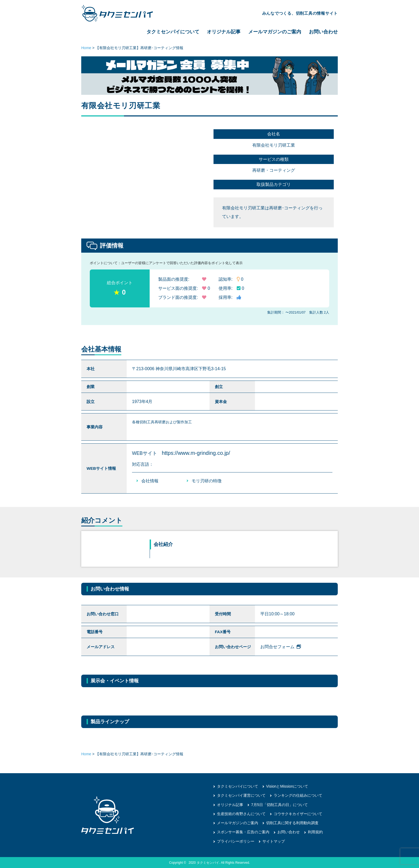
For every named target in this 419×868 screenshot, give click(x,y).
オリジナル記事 (224, 32)
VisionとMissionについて (287, 786)
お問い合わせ (323, 32)
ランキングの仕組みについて (298, 795)
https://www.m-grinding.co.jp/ (196, 453)
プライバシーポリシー (236, 841)
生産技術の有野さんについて (241, 814)
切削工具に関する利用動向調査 (292, 823)
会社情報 (150, 481)
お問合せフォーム (281, 647)
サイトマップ (274, 841)
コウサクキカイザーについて (298, 814)
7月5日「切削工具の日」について (280, 804)
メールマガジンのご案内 (275, 32)
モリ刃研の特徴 (207, 481)
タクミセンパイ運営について (241, 795)
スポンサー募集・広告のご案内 (243, 832)
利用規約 (315, 832)
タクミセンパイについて (173, 32)
